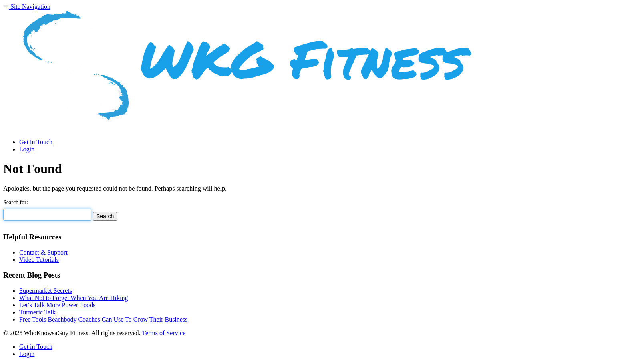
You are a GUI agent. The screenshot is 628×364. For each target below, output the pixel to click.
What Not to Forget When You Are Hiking (73, 298)
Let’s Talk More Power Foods (57, 305)
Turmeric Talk (37, 312)
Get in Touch (36, 142)
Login (27, 149)
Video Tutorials (39, 260)
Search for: (16, 202)
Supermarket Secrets (46, 291)
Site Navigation (27, 7)
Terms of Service (164, 333)
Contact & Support (43, 252)
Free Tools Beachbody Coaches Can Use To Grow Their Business (103, 319)
